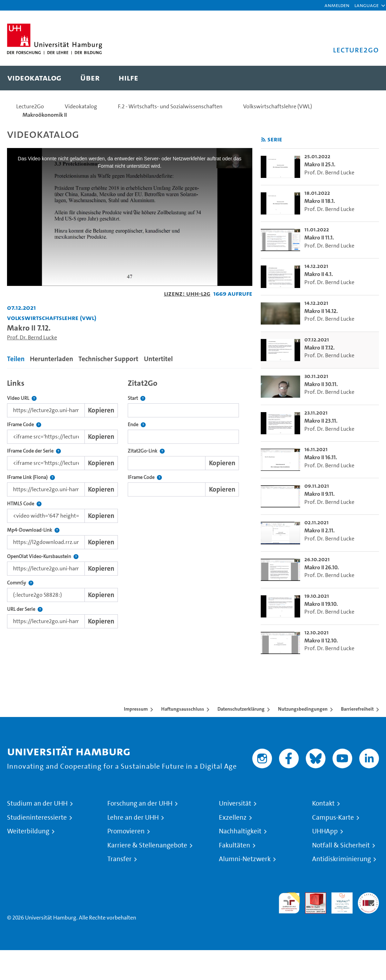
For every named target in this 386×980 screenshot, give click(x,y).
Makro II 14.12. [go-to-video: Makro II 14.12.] (321, 311)
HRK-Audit (338, 901)
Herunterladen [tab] (52, 359)
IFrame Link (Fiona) (31, 477)
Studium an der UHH (37, 803)
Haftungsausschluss (183, 709)
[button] (366, 5)
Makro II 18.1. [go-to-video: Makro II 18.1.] (320, 201)
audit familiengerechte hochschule (289, 903)
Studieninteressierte (37, 818)
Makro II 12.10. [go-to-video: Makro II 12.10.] (321, 640)
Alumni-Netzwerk (245, 859)
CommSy (20, 583)
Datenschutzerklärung (241, 709)
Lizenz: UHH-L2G (187, 293)
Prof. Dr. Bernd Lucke (32, 337)
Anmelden (337, 5)
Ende (137, 425)
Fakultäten (235, 845)
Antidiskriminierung (341, 859)
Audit (312, 896)
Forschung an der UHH (140, 803)
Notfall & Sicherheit (341, 845)
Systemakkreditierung (368, 896)
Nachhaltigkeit (240, 831)
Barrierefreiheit (357, 709)
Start (137, 398)
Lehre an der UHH (133, 818)
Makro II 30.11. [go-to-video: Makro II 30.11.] (321, 384)
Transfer (119, 859)
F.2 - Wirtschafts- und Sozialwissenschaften (170, 106)
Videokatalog (81, 106)
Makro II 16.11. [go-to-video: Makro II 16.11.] (321, 457)
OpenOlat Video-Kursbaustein (43, 556)
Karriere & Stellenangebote (147, 845)
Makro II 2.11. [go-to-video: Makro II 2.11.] (319, 530)
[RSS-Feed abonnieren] (263, 140)
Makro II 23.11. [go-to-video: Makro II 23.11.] (321, 421)
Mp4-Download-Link (33, 530)
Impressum (136, 709)
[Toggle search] (367, 78)
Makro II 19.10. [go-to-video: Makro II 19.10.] (321, 604)
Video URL (22, 398)
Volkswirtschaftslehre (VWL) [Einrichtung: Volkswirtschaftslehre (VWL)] (52, 318)
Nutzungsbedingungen (303, 709)
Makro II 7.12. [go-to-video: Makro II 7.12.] (319, 348)
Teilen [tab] (16, 359)
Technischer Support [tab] (108, 359)
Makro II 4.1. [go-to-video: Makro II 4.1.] (319, 274)
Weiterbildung (28, 831)
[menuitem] (34, 78)
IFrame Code (24, 425)
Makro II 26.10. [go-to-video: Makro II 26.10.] (322, 567)
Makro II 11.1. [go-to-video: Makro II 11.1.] (319, 238)
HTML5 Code (24, 504)
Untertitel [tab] (158, 359)
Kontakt (323, 803)
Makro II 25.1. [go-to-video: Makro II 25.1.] (320, 164)
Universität (235, 803)
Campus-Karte (333, 818)
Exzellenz (233, 818)
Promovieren (126, 831)
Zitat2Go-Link (146, 451)
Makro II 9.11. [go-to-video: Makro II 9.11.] (319, 494)
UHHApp (325, 831)
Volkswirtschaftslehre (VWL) (278, 106)
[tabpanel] (130, 502)
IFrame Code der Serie (34, 451)
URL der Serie (25, 609)
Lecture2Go (30, 106)
